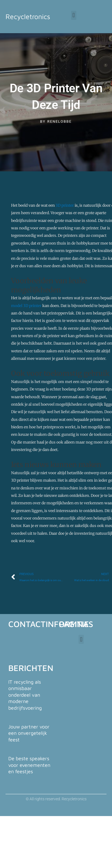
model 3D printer (26, 306)
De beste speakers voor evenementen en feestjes (29, 765)
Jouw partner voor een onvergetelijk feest (29, 733)
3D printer (65, 205)
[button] (74, 15)
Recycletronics (28, 16)
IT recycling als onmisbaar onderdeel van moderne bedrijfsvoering (25, 695)
